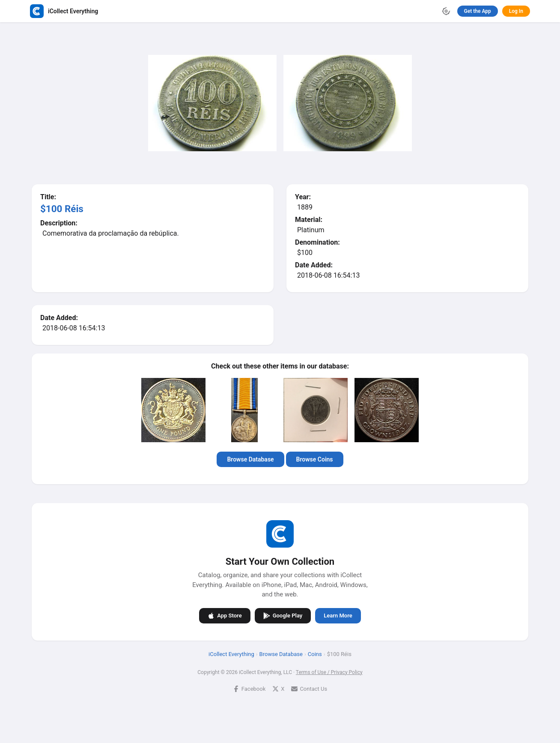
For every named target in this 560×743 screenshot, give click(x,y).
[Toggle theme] (446, 11)
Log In (516, 11)
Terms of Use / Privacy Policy (329, 672)
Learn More (338, 616)
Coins (315, 654)
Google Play (283, 616)
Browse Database (250, 459)
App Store (225, 616)
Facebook (249, 689)
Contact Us (309, 689)
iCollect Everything (231, 654)
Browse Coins (315, 459)
